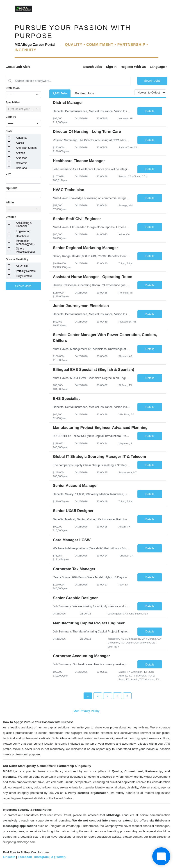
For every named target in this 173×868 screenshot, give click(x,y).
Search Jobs (92, 67)
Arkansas (22, 158)
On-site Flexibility (17, 259)
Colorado (22, 168)
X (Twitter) (58, 857)
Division (11, 217)
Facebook (25, 857)
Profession (13, 88)
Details (150, 111)
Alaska (20, 143)
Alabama (21, 138)
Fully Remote (24, 276)
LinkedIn (9, 857)
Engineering (23, 231)
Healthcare (23, 236)
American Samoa (26, 148)
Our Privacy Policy (87, 711)
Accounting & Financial (24, 225)
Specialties (13, 102)
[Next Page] (127, 696)
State (9, 131)
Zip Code (11, 188)
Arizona (21, 153)
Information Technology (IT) (25, 243)
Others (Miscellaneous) (25, 250)
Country (11, 117)
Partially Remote (26, 271)
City (8, 174)
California (22, 163)
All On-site (22, 266)
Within (10, 203)
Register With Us (133, 67)
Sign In (111, 67)
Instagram (41, 857)
